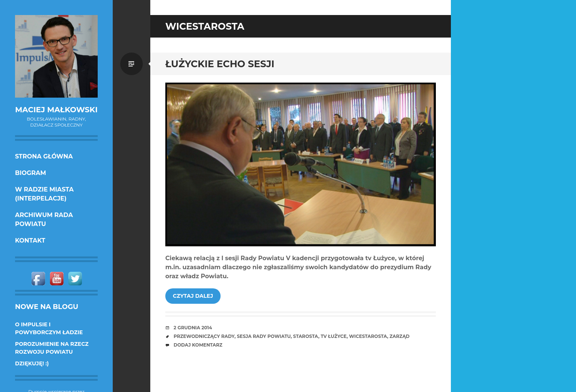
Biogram (31, 173)
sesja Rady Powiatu (264, 336)
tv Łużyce (333, 336)
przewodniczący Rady (204, 336)
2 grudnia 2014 (193, 328)
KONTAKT (30, 240)
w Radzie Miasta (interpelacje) (44, 194)
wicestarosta (368, 336)
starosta (306, 336)
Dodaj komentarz (198, 345)
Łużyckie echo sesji (220, 64)
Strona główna (44, 156)
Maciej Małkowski (56, 110)
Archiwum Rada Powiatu (44, 219)
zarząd (400, 336)
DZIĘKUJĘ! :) (32, 363)
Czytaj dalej (193, 296)
